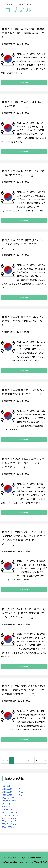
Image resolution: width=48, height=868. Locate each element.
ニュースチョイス (10, 815)
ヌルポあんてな (9, 804)
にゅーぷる (7, 809)
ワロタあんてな (9, 806)
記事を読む (24, 82)
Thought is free (40, 862)
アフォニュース (9, 821)
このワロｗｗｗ (9, 818)
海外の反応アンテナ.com (14, 792)
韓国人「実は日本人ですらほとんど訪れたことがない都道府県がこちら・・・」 (23, 321)
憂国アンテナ (8, 798)
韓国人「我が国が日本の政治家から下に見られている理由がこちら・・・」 (23, 244)
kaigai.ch (6, 786)
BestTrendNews (10, 812)
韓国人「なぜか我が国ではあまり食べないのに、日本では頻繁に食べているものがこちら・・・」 (23, 613)
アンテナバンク (9, 824)
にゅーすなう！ (9, 827)
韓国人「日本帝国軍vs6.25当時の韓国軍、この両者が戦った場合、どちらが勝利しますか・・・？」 (23, 690)
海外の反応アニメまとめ (13, 795)
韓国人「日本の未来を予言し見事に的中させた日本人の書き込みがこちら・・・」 (23, 33)
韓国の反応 (24, 44)
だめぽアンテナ (9, 801)
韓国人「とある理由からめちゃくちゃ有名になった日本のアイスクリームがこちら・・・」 (23, 463)
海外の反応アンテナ (11, 789)
